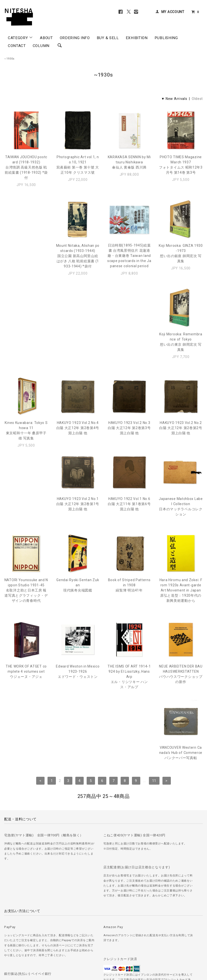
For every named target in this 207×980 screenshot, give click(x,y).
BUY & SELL (108, 38)
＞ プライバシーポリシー (67, 948)
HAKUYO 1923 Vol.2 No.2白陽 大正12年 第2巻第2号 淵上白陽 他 (181, 350)
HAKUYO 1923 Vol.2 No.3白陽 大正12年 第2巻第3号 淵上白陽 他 (129, 350)
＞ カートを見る (143, 948)
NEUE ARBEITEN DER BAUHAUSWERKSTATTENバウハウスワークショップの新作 (129, 614)
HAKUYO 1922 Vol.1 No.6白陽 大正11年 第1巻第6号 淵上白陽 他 (78, 438)
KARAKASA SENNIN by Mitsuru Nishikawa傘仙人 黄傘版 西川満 (129, 162)
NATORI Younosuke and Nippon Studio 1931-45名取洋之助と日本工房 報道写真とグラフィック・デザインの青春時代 (181, 443)
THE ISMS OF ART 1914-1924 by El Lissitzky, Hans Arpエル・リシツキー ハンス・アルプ (78, 616)
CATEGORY (20, 38)
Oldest (197, 99)
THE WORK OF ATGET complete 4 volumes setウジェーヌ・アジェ (181, 525)
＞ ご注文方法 (14, 948)
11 (154, 649)
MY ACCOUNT (173, 12)
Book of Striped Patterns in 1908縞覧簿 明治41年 (78, 525)
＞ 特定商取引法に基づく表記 (108, 948)
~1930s (9, 59)
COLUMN (41, 46)
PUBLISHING (166, 38)
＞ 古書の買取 (37, 948)
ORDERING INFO (75, 38)
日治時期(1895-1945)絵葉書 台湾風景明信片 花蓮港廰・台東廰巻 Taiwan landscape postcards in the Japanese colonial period (78, 261)
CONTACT (17, 46)
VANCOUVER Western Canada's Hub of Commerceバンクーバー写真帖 (181, 611)
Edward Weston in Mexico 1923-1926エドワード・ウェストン (26, 611)
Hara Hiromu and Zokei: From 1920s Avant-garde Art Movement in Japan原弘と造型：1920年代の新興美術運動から (129, 530)
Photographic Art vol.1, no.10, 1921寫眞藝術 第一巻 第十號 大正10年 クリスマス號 (78, 165)
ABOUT (46, 38)
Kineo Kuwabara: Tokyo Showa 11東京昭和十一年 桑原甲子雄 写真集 (26, 352)
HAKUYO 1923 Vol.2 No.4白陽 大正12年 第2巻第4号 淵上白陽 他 (78, 350)
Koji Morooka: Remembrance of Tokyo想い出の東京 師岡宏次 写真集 (181, 258)
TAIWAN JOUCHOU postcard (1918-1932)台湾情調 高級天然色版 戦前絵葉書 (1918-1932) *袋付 (26, 167)
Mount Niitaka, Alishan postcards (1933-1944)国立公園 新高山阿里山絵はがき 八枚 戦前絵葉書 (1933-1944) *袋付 (26, 261)
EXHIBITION (137, 38)
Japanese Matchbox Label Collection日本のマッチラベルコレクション (129, 441)
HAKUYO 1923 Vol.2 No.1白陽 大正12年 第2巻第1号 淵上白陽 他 (26, 438)
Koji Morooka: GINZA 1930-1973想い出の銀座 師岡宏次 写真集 (129, 258)
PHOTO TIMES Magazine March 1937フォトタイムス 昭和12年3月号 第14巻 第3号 (181, 165)
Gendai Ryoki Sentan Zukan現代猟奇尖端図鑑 (26, 525)
